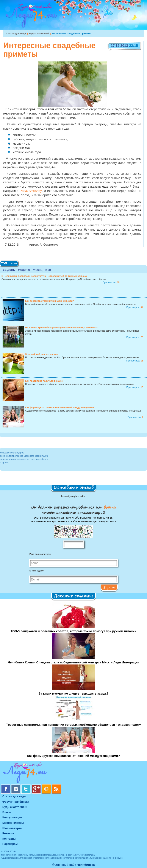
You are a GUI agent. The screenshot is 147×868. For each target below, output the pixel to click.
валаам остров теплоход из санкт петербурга (24, 459)
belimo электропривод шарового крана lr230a (24, 456)
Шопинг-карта (12, 828)
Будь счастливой (39, 34)
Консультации (12, 817)
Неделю (24, 270)
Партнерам (10, 844)
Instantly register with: (73, 496)
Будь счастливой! (15, 807)
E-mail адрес (36, 571)
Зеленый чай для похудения (41, 354)
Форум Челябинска (16, 802)
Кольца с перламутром (12, 453)
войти (109, 507)
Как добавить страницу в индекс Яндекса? (50, 301)
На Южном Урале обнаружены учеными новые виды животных (61, 328)
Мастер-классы (13, 823)
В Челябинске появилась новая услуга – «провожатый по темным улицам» (45, 276)
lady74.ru (77, 855)
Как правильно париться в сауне (44, 381)
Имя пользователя (40, 554)
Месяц (38, 270)
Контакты (9, 839)
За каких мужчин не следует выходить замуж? (73, 693)
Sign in (109, 587)
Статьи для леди (16, 34)
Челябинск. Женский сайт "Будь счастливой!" (30, 17)
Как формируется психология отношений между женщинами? (60, 407)
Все (48, 270)
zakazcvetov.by (30, 191)
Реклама (8, 833)
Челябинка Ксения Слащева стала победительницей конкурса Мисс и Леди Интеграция (73, 662)
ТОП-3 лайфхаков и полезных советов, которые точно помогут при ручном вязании (73, 631)
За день (9, 270)
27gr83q (4, 462)
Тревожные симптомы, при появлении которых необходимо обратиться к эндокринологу (73, 725)
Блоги (7, 812)
